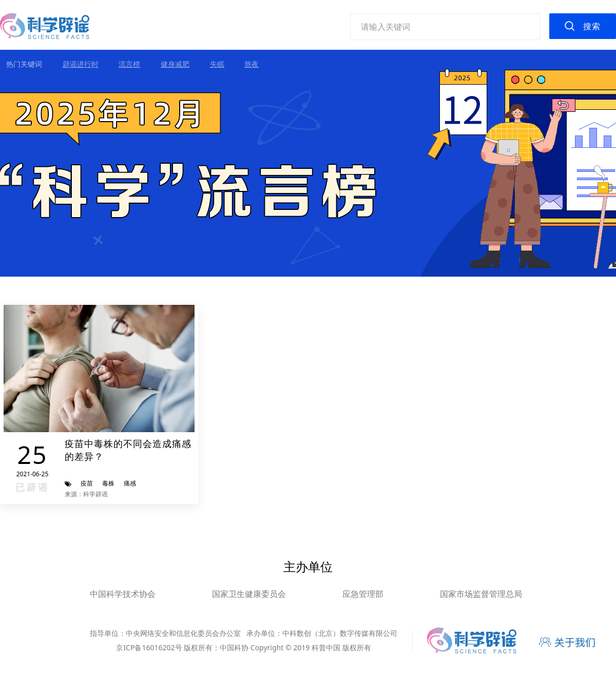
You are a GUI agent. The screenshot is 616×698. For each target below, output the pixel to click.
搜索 (592, 26)
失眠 (217, 64)
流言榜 (129, 64)
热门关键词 (24, 64)
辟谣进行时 (81, 64)
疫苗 (87, 483)
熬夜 (252, 64)
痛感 (130, 483)
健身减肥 (175, 64)
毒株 (108, 483)
